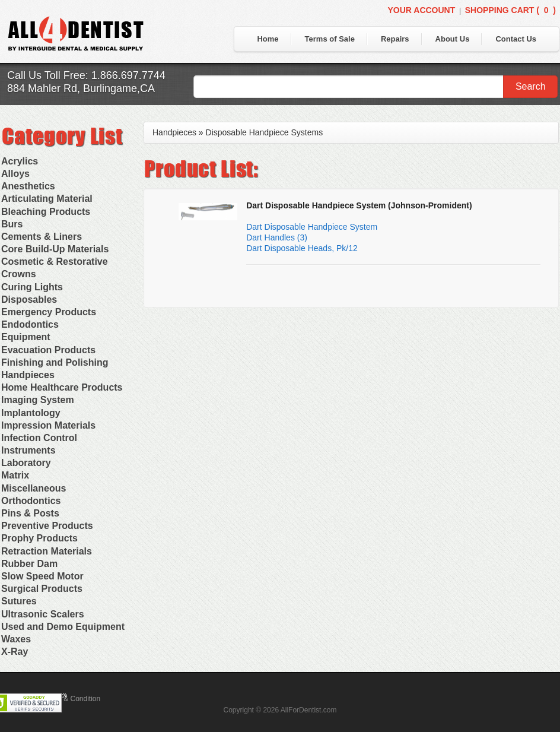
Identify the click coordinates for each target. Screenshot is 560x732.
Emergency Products (49, 312)
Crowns (19, 274)
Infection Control (39, 438)
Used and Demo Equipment (63, 627)
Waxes (16, 639)
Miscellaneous (34, 488)
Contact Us (516, 39)
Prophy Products (39, 538)
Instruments (28, 450)
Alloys (15, 174)
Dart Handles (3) (277, 237)
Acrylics (20, 161)
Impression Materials (48, 425)
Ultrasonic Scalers (43, 614)
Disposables (29, 300)
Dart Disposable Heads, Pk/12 (302, 248)
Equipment (26, 337)
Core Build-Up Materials (55, 249)
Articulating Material (47, 199)
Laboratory (26, 463)
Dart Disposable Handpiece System (312, 227)
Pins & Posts (30, 513)
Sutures (19, 601)
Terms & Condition (71, 699)
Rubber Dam (29, 564)
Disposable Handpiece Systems (265, 132)
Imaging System (38, 400)
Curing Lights (32, 287)
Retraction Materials (47, 551)
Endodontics (30, 324)
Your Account (421, 10)
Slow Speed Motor (42, 576)
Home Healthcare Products (62, 387)
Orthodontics (31, 501)
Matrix (15, 475)
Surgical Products (42, 589)
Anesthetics (28, 186)
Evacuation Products (48, 350)
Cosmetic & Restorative (55, 262)
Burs (12, 224)
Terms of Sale (330, 39)
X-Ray (15, 652)
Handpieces (28, 375)
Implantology (31, 413)
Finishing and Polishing (55, 362)
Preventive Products (47, 526)
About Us (453, 39)
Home (268, 39)
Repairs (395, 39)
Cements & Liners (42, 237)
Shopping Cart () (510, 10)
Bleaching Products (46, 212)
